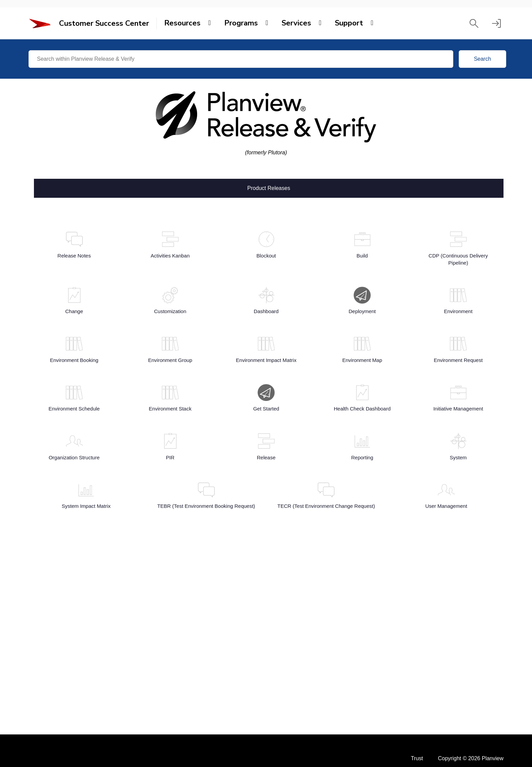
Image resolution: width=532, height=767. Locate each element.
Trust (417, 758)
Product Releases (269, 188)
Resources (182, 23)
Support (349, 23)
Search (483, 59)
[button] (474, 23)
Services (296, 23)
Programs (241, 23)
